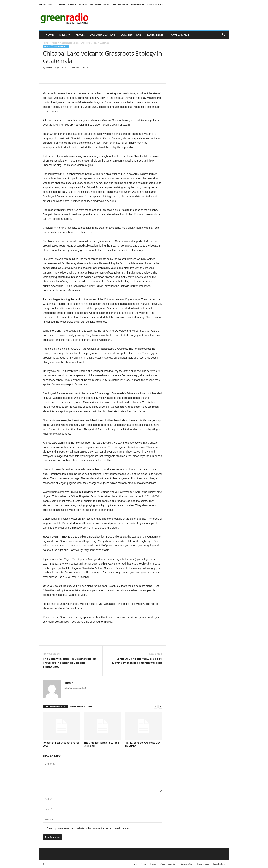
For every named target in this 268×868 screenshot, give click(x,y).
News (72, 5)
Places (83, 5)
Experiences (138, 5)
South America (61, 47)
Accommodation (99, 5)
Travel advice (155, 5)
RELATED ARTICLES (55, 706)
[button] (224, 35)
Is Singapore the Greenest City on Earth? (142, 744)
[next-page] (160, 707)
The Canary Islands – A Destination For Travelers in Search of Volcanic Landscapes (70, 663)
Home (62, 5)
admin (49, 67)
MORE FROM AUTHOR (81, 706)
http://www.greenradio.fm (76, 688)
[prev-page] (156, 707)
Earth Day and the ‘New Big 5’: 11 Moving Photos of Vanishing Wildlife (137, 661)
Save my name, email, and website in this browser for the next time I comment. (89, 828)
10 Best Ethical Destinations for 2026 (61, 744)
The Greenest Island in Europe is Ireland (101, 744)
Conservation (120, 5)
